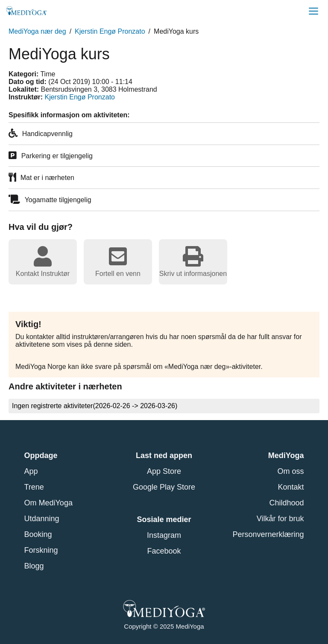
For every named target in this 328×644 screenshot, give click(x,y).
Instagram (164, 535)
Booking (38, 534)
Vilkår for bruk (280, 519)
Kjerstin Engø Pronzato (110, 31)
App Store (164, 471)
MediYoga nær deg (37, 31)
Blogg (34, 566)
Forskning (41, 550)
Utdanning (42, 519)
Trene (34, 487)
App (31, 471)
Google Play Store (164, 487)
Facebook (164, 551)
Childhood (286, 503)
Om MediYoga (48, 503)
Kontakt (291, 487)
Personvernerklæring (268, 534)
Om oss (290, 471)
